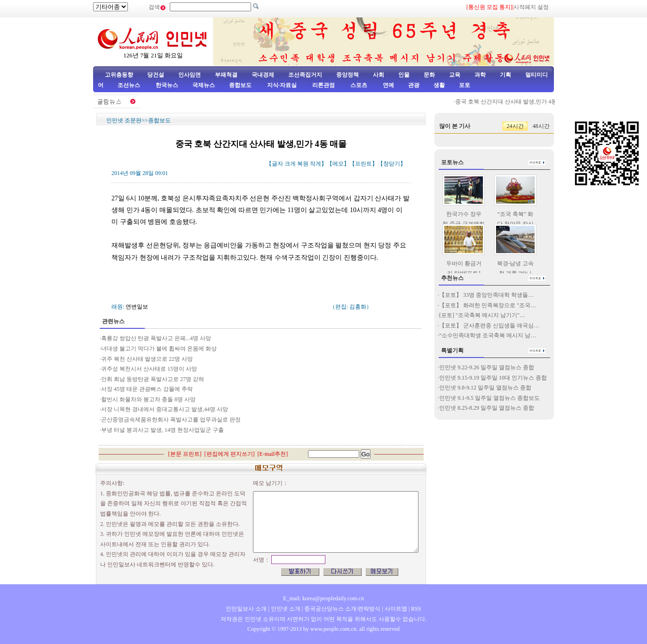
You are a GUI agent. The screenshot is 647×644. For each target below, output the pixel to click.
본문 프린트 (185, 454)
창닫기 (392, 164)
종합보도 (240, 85)
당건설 (156, 75)
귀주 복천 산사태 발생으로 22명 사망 (147, 359)
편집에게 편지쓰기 (230, 454)
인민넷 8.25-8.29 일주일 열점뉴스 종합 (487, 408)
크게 (290, 164)
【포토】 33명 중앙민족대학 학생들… (486, 295)
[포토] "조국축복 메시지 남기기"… (482, 315)
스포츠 (358, 85)
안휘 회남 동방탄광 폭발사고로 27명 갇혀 (153, 379)
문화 (429, 75)
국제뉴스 (204, 85)
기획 (505, 75)
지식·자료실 (283, 85)
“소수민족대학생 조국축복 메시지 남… (488, 335)
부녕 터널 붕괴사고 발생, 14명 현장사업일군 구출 (163, 430)
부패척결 (226, 75)
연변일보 (137, 307)
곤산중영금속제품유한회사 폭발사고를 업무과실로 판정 (171, 420)
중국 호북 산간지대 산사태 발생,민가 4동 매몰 (516, 102)
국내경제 (263, 75)
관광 (414, 85)
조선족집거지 (305, 75)
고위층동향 (119, 75)
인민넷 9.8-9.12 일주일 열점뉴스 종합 (485, 388)
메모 (338, 164)
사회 (379, 75)
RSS (416, 609)
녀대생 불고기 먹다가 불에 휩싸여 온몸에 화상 (159, 349)
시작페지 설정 (531, 7)
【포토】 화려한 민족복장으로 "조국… (488, 305)
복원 (303, 164)
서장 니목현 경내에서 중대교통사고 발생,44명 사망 (165, 409)
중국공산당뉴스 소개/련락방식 (342, 609)
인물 (404, 75)
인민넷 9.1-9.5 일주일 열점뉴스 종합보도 (489, 398)
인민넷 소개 (285, 609)
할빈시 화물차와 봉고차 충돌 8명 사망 (148, 399)
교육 (455, 75)
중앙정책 (347, 75)
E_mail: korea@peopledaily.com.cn (323, 598)
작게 (316, 164)
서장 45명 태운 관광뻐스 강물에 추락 (147, 389)
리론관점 (323, 85)
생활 (439, 85)
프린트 (363, 164)
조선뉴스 (130, 85)
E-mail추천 (273, 454)
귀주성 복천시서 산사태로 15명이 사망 (149, 369)
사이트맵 (396, 609)
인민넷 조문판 (124, 120)
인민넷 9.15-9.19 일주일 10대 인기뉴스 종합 (493, 378)
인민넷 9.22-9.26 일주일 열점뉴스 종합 (487, 367)
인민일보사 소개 (246, 609)
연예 (388, 85)
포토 (465, 85)
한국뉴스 (167, 85)
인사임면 (189, 75)
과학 (480, 75)
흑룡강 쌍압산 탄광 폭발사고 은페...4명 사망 (156, 338)
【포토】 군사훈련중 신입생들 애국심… (489, 326)
